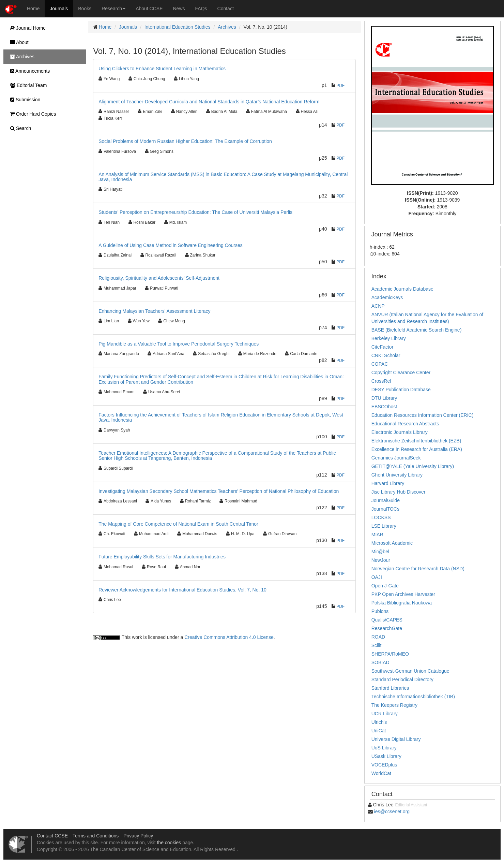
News (179, 9)
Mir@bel (380, 552)
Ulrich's (379, 722)
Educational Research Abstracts (405, 424)
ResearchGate (387, 628)
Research (113, 9)
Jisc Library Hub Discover (399, 492)
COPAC (380, 364)
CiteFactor (383, 347)
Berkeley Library (389, 338)
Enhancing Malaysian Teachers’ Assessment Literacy (154, 311)
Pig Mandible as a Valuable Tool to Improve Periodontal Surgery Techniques (179, 344)
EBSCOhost (384, 407)
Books (85, 9)
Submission (24, 100)
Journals (59, 9)
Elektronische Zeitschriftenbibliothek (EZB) (416, 441)
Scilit (377, 645)
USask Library (386, 756)
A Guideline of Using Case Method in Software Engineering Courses (171, 245)
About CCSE (149, 9)
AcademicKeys (387, 297)
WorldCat (381, 773)
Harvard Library (388, 483)
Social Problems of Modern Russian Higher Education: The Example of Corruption (185, 141)
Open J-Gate (385, 586)
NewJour (381, 560)
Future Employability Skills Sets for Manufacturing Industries (162, 557)
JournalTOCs (385, 509)
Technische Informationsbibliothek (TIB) (413, 697)
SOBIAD (380, 662)
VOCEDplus (384, 765)
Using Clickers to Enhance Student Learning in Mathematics (162, 69)
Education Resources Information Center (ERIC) (423, 415)
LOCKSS (381, 517)
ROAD (378, 637)
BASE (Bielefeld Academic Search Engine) (417, 330)
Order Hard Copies (31, 114)
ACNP (378, 306)
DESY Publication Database (401, 390)
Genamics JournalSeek (396, 458)
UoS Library (384, 748)
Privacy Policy (138, 836)
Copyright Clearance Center (401, 372)
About (18, 42)
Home (33, 9)
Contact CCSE (52, 836)
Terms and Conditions (96, 836)
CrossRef (381, 381)
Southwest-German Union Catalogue (410, 671)
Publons (380, 611)
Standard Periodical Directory (402, 679)
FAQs (201, 9)
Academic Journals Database (402, 289)
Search (19, 128)
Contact (226, 9)
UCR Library (385, 714)
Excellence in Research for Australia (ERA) (417, 449)
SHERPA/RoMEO (390, 654)
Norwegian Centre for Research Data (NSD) (418, 569)
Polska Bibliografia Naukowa (402, 603)
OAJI (377, 577)
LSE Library (384, 526)
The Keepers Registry (394, 705)
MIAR (377, 535)
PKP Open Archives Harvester (403, 594)
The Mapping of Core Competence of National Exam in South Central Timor (178, 524)
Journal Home (26, 28)
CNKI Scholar (386, 355)
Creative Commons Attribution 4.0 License (229, 637)
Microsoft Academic (392, 543)
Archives (227, 27)
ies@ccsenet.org (392, 811)
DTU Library (384, 398)
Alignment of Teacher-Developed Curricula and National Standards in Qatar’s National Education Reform (209, 102)
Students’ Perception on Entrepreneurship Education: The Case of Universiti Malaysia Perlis (195, 212)
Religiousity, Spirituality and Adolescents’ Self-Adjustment (159, 278)
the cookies (169, 843)
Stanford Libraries (390, 688)
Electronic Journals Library (400, 432)
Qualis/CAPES (387, 620)
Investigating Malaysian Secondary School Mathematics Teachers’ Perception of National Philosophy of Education (219, 491)
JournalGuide (386, 500)
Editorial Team (27, 85)
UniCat (379, 731)
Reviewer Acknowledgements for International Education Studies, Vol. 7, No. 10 (182, 590)
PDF (340, 86)
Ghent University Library (397, 475)
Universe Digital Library (396, 739)
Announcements (28, 71)
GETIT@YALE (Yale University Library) (413, 466)
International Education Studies (178, 27)
